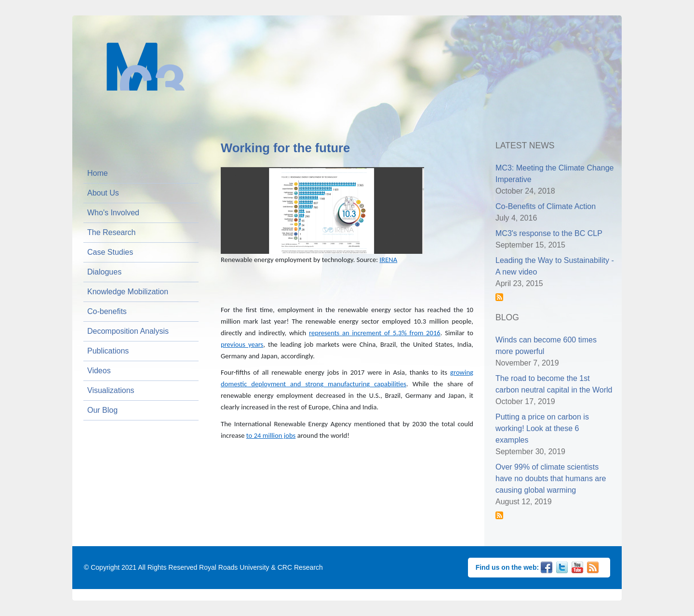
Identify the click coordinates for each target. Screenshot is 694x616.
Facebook (547, 566)
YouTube (577, 566)
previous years (242, 344)
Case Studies (110, 252)
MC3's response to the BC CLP (549, 233)
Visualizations (111, 390)
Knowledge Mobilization (128, 292)
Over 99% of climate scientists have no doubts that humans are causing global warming (551, 478)
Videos (99, 371)
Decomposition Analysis (128, 331)
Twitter (562, 566)
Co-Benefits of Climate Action (546, 206)
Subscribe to (499, 515)
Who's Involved (113, 213)
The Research (112, 232)
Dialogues (104, 272)
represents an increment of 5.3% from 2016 (375, 333)
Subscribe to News (499, 297)
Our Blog (102, 410)
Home (98, 173)
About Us (103, 193)
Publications (108, 351)
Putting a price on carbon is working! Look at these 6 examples (542, 428)
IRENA (389, 260)
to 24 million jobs (271, 435)
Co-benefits (107, 311)
